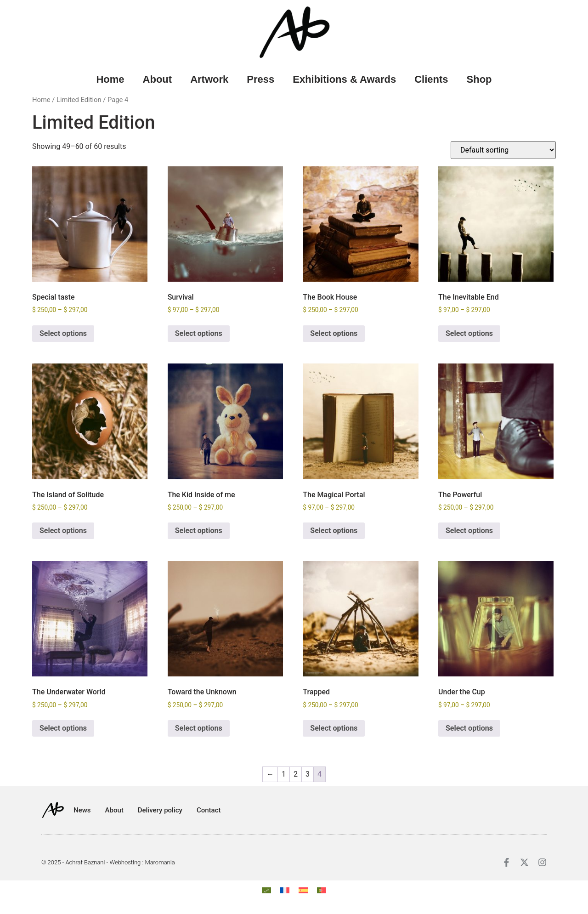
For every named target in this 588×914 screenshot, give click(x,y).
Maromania (160, 862)
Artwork (209, 79)
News (82, 810)
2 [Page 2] (296, 774)
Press (260, 79)
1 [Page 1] (284, 774)
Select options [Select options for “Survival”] (199, 333)
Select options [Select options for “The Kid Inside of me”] (199, 531)
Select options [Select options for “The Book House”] (334, 333)
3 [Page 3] (308, 774)
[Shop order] (503, 150)
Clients (431, 79)
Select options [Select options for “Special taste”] (63, 333)
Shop (479, 79)
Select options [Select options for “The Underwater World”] (63, 728)
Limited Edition (79, 100)
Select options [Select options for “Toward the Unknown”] (199, 728)
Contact (209, 810)
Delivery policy (160, 810)
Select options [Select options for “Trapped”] (334, 728)
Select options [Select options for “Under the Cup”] (469, 728)
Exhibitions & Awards (344, 79)
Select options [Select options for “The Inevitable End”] (469, 333)
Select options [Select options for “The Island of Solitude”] (63, 531)
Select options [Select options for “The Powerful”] (469, 531)
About (158, 79)
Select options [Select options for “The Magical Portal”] (334, 531)
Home (110, 79)
